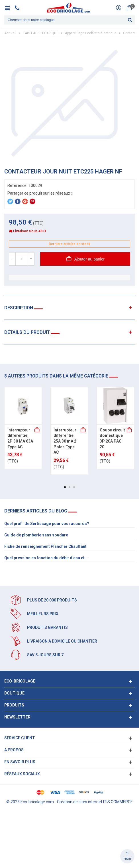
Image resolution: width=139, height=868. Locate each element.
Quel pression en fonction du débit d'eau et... (46, 558)
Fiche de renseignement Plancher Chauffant (45, 546)
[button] (65, 487)
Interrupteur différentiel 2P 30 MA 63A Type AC (20, 438)
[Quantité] (22, 259)
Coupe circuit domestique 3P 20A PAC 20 (112, 438)
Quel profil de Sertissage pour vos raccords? (47, 524)
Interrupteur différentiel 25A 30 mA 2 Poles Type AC (65, 441)
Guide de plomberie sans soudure (36, 535)
